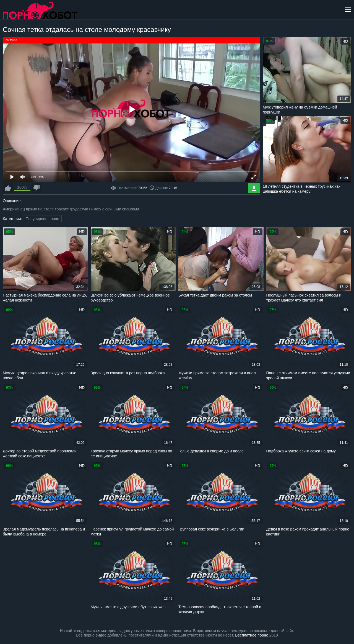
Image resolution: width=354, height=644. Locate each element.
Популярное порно (42, 219)
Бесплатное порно (252, 635)
